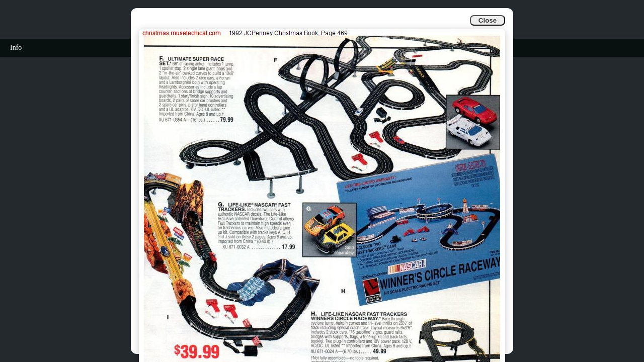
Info (16, 48)
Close (488, 20)
